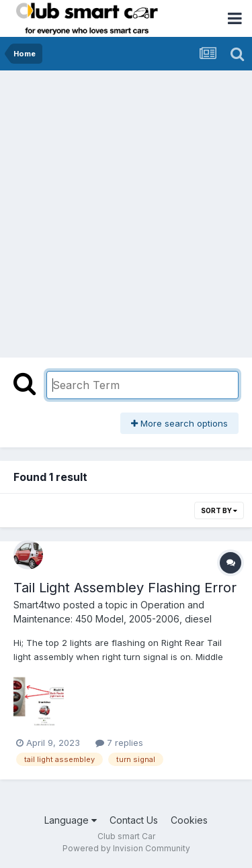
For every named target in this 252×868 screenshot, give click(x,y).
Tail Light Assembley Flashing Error (125, 588)
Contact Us (134, 820)
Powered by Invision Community (126, 848)
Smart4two (37, 605)
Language (71, 820)
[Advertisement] (126, 203)
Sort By (219, 510)
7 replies (119, 743)
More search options (179, 423)
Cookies (189, 820)
